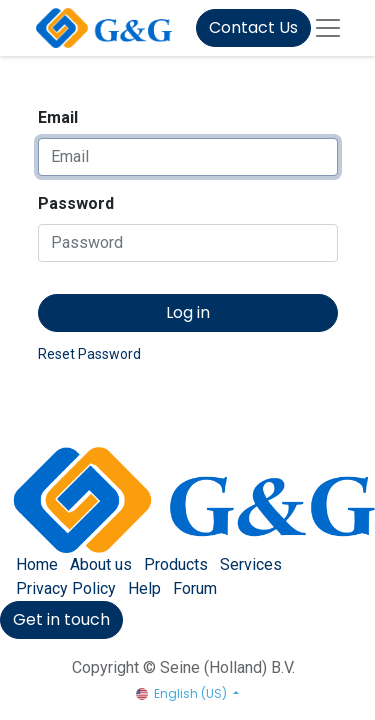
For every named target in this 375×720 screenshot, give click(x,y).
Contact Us (253, 27)
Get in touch (61, 619)
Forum (195, 588)
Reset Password (89, 354)
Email (58, 117)
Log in (188, 312)
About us (101, 564)
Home (37, 564)
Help (144, 588)
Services (251, 564)
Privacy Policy (66, 588)
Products (176, 564)
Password (76, 203)
